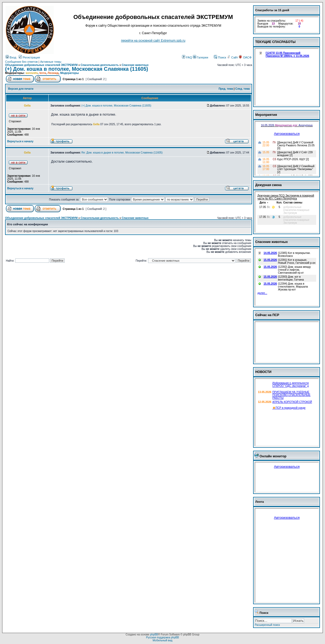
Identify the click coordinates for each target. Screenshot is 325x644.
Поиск (220, 57)
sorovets (32, 73)
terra (42, 73)
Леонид (53, 73)
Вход (11, 57)
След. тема (242, 89)
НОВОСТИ (263, 372)
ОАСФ (245, 57)
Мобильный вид (162, 640)
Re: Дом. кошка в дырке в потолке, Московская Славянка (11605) (122, 153)
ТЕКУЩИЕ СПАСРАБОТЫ (275, 42)
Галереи (201, 57)
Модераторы (69, 73)
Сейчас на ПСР (267, 315)
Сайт (233, 57)
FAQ (187, 57)
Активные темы (51, 62)
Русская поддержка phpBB (162, 637)
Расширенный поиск (267, 625)
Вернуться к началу (20, 141)
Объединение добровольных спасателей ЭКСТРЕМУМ (41, 65)
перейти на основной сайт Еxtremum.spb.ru (153, 41)
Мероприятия (266, 115)
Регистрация (29, 57)
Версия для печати (21, 89)
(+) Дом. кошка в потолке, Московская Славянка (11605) (77, 69)
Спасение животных (135, 65)
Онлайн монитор (273, 456)
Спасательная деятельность (100, 65)
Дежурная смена (268, 185)
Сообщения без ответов (21, 62)
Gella (96, 124)
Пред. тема (226, 89)
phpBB (154, 635)
